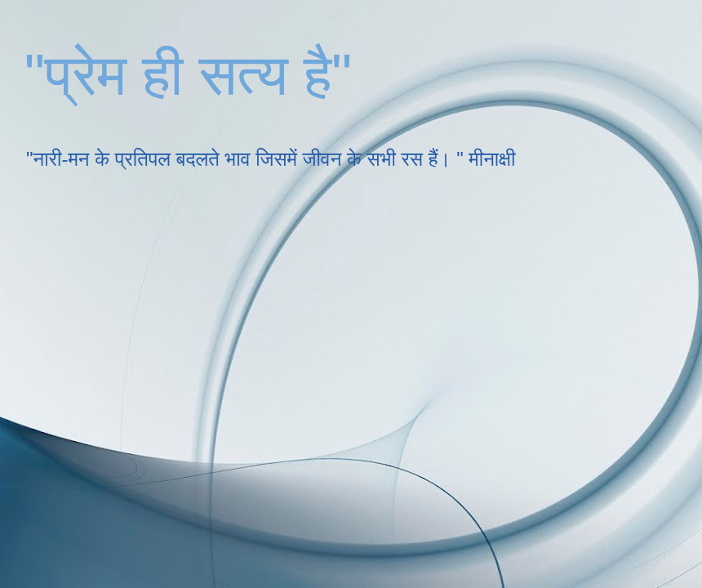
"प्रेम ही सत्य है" (188, 75)
